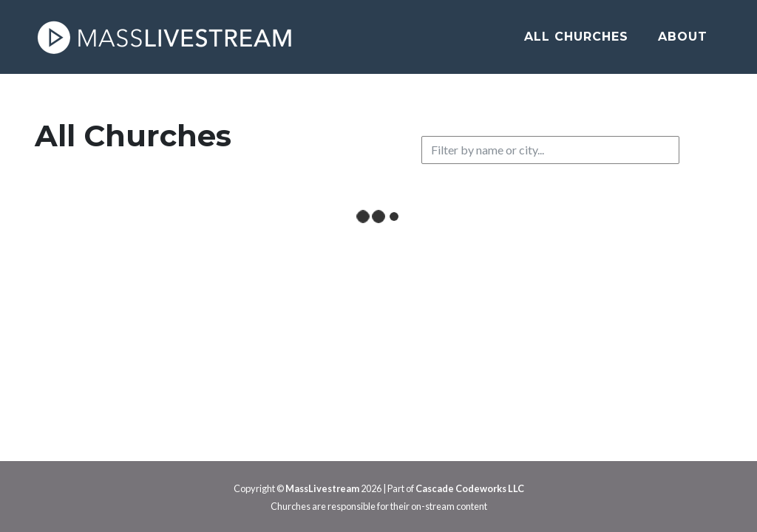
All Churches (576, 37)
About (683, 37)
